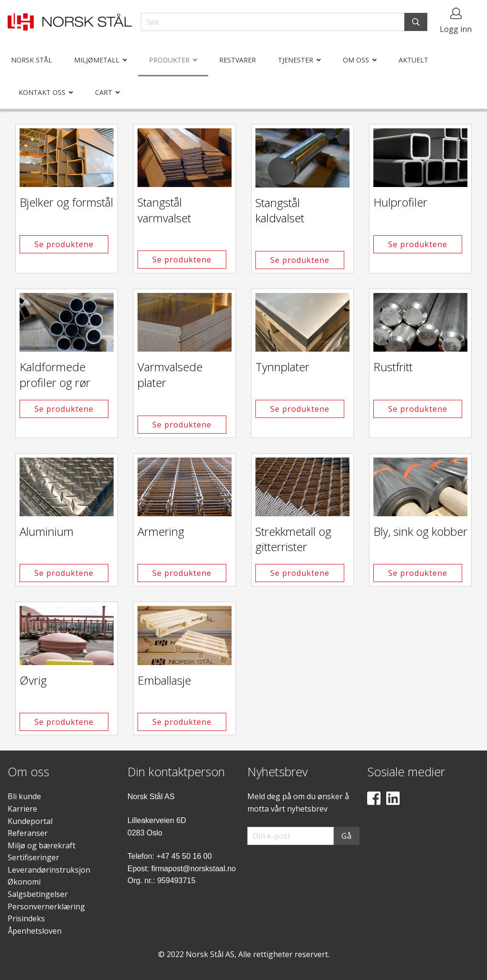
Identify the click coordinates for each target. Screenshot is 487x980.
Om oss (356, 60)
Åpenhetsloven (35, 931)
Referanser (28, 833)
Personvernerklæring (46, 907)
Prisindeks (26, 918)
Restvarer (238, 60)
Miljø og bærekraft (42, 845)
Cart (104, 92)
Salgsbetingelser (38, 894)
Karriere (22, 809)
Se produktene (64, 244)
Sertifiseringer (33, 857)
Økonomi (24, 882)
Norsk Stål (32, 60)
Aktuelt (413, 60)
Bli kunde (24, 796)
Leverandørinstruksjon (49, 870)
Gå (347, 836)
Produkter (169, 60)
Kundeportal (30, 821)
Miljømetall (97, 60)
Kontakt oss (42, 92)
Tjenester (296, 60)
